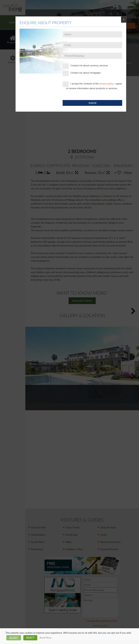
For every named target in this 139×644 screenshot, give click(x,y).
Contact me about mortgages (82, 73)
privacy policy (106, 84)
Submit (92, 103)
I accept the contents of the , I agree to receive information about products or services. (92, 86)
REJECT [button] (30, 638)
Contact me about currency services (85, 66)
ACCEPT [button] (14, 638)
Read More (46, 638)
